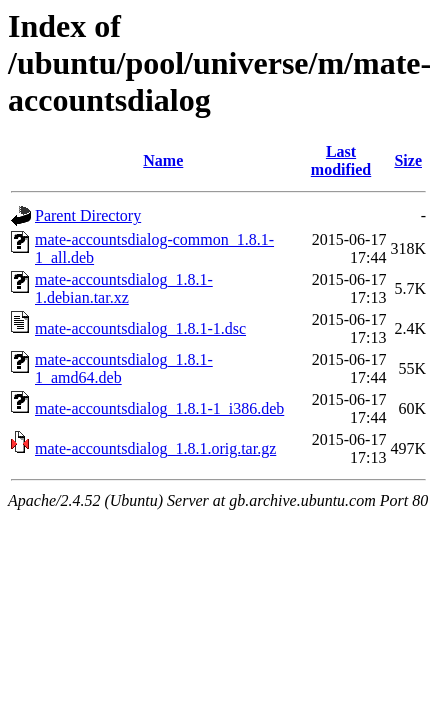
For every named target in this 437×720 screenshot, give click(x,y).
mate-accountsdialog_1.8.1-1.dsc (140, 328)
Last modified (341, 160)
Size (408, 160)
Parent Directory (88, 215)
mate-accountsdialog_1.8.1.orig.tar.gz (155, 448)
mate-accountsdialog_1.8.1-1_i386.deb (159, 408)
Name (163, 160)
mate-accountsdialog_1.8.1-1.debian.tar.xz (124, 288)
